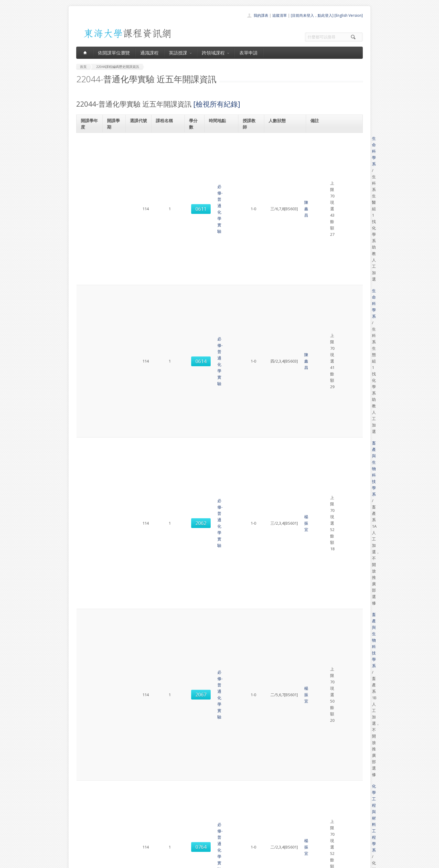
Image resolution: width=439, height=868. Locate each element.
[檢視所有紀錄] (217, 104)
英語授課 (180, 53)
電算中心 (159, 862)
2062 (137, 197)
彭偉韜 (250, 353)
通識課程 (149, 53)
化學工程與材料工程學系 (335, 249)
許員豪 (250, 609)
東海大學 (81, 862)
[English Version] (349, 15)
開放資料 (204, 838)
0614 (137, 169)
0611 (137, 145)
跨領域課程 (215, 53)
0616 (137, 377)
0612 (137, 353)
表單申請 (248, 53)
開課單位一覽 (207, 811)
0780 (137, 585)
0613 (137, 460)
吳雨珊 (250, 502)
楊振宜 (250, 197)
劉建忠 (250, 377)
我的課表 (261, 15)
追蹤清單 (280, 15)
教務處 (178, 862)
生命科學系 (323, 138)
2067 (137, 228)
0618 (137, 478)
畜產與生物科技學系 (331, 187)
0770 (137, 328)
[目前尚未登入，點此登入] (312, 15)
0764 (137, 255)
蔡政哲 (250, 405)
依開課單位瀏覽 (114, 53)
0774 (137, 561)
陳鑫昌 (250, 145)
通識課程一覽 (207, 818)
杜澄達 (250, 435)
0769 (137, 280)
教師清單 (204, 845)
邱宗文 (250, 304)
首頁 (200, 804)
